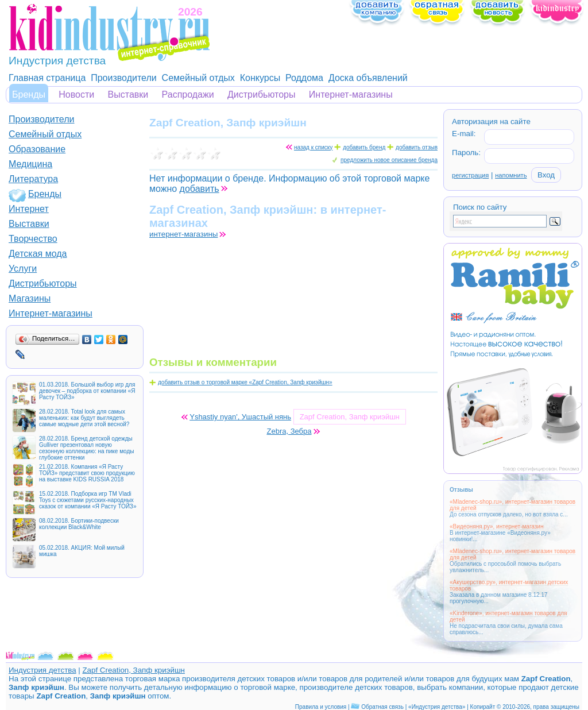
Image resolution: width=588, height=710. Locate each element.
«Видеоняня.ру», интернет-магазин (496, 526)
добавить (200, 189)
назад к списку (313, 147)
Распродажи (188, 94)
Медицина (30, 164)
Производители (124, 78)
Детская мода (38, 254)
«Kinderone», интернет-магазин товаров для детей (508, 616)
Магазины (30, 298)
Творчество (33, 239)
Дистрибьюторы (262, 94)
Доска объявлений (368, 78)
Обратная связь (382, 707)
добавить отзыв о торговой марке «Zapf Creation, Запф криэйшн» (245, 382)
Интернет (29, 209)
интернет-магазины (183, 234)
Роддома (304, 78)
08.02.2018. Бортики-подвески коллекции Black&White (79, 524)
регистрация (470, 175)
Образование (37, 149)
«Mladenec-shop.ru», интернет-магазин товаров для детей (512, 505)
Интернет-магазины (351, 94)
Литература (33, 179)
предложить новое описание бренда (389, 160)
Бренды (29, 94)
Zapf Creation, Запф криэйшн (134, 670)
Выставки (128, 94)
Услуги (23, 269)
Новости (76, 94)
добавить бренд (364, 147)
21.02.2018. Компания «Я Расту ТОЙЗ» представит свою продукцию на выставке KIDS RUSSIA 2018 (87, 473)
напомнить (511, 175)
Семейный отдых (198, 78)
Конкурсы (260, 78)
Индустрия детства (42, 670)
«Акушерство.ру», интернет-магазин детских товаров (509, 585)
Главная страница (47, 78)
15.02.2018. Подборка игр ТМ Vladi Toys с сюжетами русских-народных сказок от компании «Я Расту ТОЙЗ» (88, 500)
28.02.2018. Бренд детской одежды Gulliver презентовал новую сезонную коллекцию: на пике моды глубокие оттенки (86, 448)
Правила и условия (321, 707)
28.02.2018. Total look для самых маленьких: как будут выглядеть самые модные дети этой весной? (84, 418)
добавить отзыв (417, 147)
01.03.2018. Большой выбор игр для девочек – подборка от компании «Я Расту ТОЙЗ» (87, 391)
